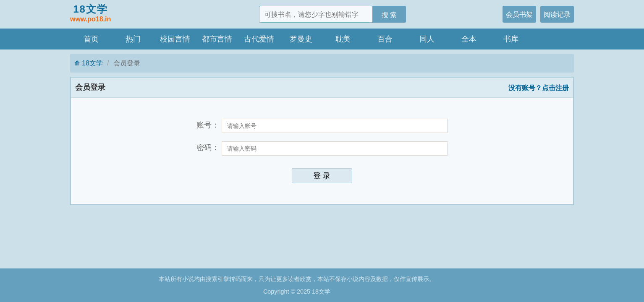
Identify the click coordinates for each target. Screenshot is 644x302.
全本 (469, 39)
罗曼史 (301, 39)
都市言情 (217, 39)
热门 (133, 39)
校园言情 (175, 39)
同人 (427, 39)
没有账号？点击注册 (539, 88)
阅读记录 (557, 14)
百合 (385, 39)
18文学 (90, 14)
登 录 (322, 176)
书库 (511, 39)
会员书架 (519, 14)
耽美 (343, 39)
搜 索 (389, 15)
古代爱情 (259, 39)
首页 (91, 39)
